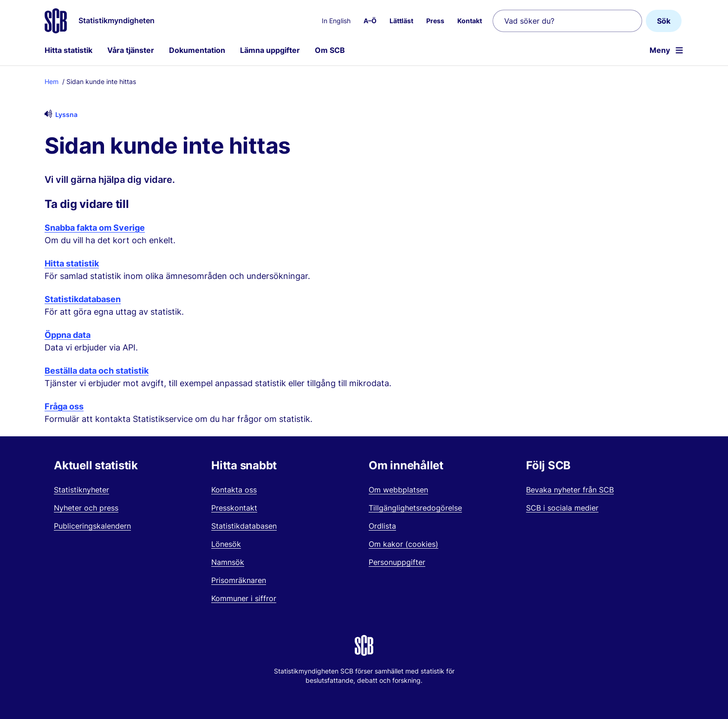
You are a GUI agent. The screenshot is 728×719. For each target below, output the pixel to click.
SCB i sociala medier (562, 508)
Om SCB (330, 50)
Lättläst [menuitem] (401, 21)
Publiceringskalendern (92, 526)
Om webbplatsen (398, 490)
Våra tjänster (131, 50)
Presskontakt (234, 508)
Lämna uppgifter (270, 50)
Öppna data (68, 335)
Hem (52, 81)
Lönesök (226, 544)
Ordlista (382, 526)
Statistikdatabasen (83, 299)
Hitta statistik (68, 50)
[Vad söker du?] (567, 21)
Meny (660, 50)
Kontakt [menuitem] (470, 21)
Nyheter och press (86, 508)
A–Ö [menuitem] (370, 21)
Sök (664, 21)
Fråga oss (64, 406)
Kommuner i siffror (244, 598)
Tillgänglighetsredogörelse (415, 508)
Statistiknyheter (81, 490)
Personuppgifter (397, 562)
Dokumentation (197, 50)
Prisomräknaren (239, 580)
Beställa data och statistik (97, 371)
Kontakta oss (234, 490)
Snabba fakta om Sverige (95, 228)
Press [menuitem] (435, 21)
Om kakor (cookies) (403, 544)
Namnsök (228, 562)
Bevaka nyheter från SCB (570, 490)
